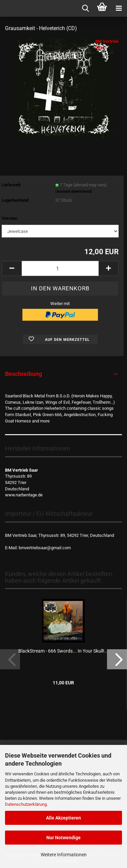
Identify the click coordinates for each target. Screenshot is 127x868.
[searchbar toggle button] (85, 8)
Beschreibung (23, 374)
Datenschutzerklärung (26, 804)
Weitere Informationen (64, 855)
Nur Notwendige (63, 838)
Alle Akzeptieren (63, 818)
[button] (12, 268)
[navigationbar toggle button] (119, 8)
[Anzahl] (60, 268)
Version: (10, 218)
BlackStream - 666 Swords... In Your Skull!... (63, 651)
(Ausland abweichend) (74, 191)
